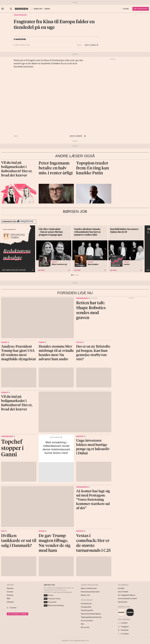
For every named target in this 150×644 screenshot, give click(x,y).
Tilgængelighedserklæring (91, 617)
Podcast (5, 392)
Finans (41, 342)
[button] (125, 9)
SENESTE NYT (35, 9)
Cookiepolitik (86, 607)
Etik (82, 624)
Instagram (123, 627)
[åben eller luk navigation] (3, 9)
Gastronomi (55, 437)
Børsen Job (85, 595)
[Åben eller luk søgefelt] (9, 9)
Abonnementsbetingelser (91, 614)
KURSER (45, 9)
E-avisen (13, 608)
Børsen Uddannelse (89, 588)
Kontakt (121, 588)
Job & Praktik (123, 592)
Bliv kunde (85, 627)
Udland (4, 342)
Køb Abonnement (141, 9)
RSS (8, 598)
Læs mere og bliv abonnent (63, 592)
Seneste (10, 595)
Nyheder (10, 588)
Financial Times (52, 599)
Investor (80, 436)
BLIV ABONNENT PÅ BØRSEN (18, 614)
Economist (50, 602)
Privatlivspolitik (87, 610)
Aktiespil (10, 602)
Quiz (3, 531)
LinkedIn (123, 623)
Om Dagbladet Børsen (127, 595)
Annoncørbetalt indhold (127, 598)
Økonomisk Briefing (54, 605)
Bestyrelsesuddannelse (90, 592)
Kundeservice (86, 604)
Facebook (123, 630)
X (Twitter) (123, 634)
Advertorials (123, 602)
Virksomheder (20, 15)
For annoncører (87, 621)
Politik (79, 342)
